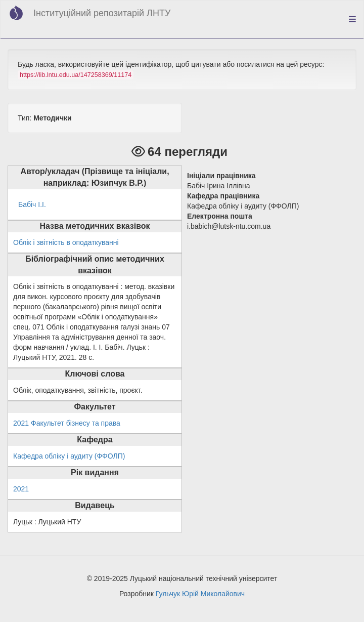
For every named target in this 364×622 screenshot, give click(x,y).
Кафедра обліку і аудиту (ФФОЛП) (69, 456)
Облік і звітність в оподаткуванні (66, 242)
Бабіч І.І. (32, 204)
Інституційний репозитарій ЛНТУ (102, 13)
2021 (21, 489)
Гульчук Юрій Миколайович (200, 594)
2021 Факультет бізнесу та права (67, 423)
